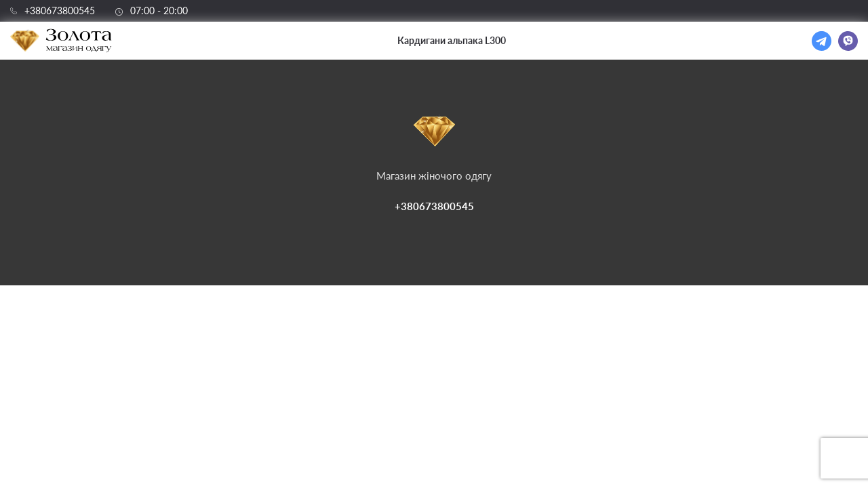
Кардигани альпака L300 (452, 40)
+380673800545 (60, 11)
